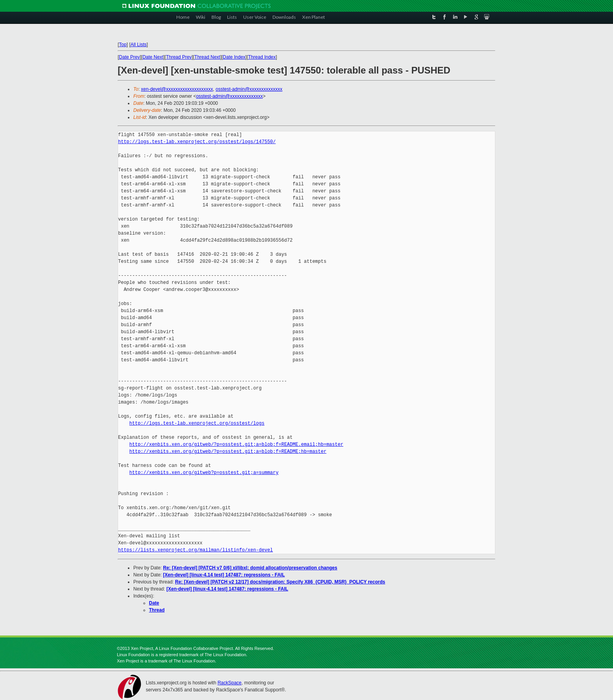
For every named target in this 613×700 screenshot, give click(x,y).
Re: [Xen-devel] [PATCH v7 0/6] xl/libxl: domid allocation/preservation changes (250, 568)
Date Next (153, 57)
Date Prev (129, 57)
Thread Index (262, 57)
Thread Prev (179, 57)
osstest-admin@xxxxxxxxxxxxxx (249, 89)
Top (123, 45)
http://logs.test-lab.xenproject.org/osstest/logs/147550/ (197, 142)
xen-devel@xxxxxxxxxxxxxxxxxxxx (177, 89)
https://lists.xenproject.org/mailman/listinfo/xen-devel (195, 550)
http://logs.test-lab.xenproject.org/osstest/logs (197, 423)
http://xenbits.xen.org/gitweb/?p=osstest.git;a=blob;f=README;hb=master (228, 451)
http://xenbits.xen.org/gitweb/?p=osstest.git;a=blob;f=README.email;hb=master (236, 444)
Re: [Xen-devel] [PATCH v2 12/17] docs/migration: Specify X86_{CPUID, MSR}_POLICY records (280, 582)
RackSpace (229, 683)
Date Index (234, 57)
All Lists (139, 45)
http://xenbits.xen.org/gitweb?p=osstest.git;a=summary (204, 473)
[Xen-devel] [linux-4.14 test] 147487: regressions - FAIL (224, 575)
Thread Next (207, 57)
